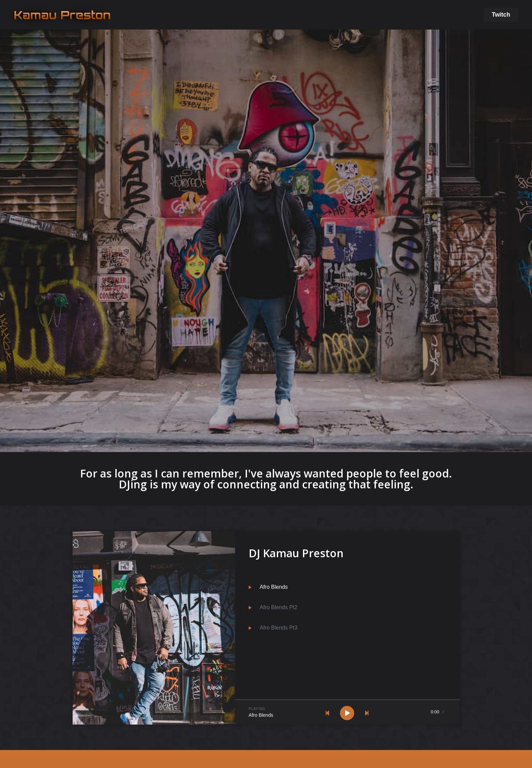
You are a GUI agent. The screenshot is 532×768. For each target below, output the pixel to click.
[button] (501, 15)
